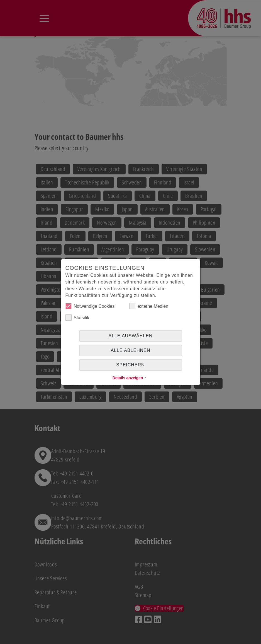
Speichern (130, 365)
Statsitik (77, 318)
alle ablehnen (131, 350)
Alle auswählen (130, 336)
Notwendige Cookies (90, 306)
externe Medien (149, 306)
